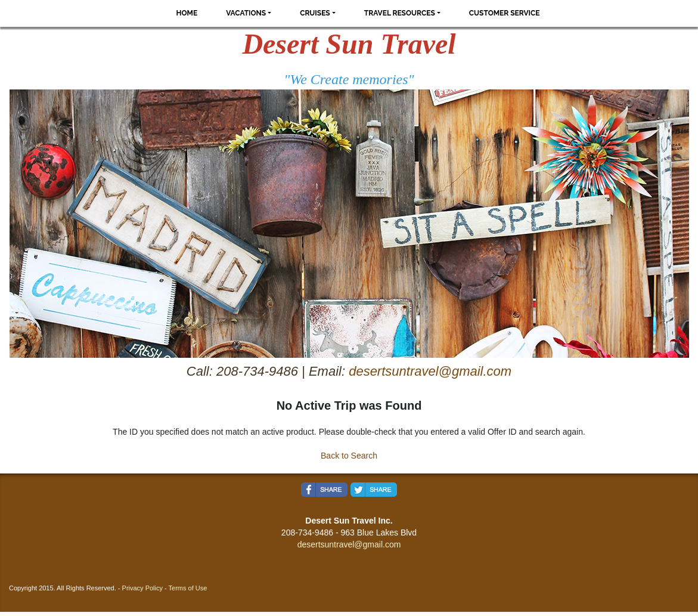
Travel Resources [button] (400, 13)
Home (187, 13)
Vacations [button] (246, 13)
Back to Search (349, 456)
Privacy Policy (142, 588)
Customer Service (505, 13)
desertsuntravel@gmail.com (430, 371)
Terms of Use (188, 588)
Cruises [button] (315, 13)
